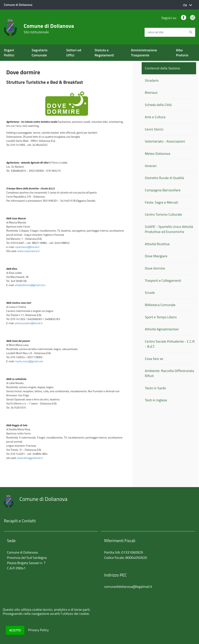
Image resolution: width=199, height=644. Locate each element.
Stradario (152, 80)
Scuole (150, 293)
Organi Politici (9, 53)
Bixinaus (151, 92)
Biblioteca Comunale (160, 305)
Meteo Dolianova (157, 154)
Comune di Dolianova (49, 29)
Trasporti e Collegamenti (163, 280)
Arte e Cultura (155, 117)
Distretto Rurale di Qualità (164, 178)
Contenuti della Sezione (162, 68)
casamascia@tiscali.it (27, 247)
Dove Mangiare (156, 256)
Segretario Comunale (40, 53)
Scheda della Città (158, 105)
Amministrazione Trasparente (144, 53)
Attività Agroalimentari (162, 329)
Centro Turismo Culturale (163, 214)
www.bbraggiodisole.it (30, 458)
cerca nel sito (155, 32)
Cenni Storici (154, 129)
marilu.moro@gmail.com (29, 361)
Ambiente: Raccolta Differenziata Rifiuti (169, 373)
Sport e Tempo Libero (161, 317)
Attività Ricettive (157, 244)
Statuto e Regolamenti (104, 53)
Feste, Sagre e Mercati (161, 202)
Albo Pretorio (182, 53)
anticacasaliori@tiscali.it (29, 323)
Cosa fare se (154, 359)
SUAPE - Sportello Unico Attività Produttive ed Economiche (169, 229)
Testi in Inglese (156, 400)
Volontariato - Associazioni (165, 141)
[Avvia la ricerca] (191, 32)
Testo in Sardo (155, 388)
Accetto (15, 630)
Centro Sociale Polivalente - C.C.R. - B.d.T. (170, 344)
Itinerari (151, 166)
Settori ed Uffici (74, 53)
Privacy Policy (38, 630)
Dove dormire (155, 268)
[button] (187, 5)
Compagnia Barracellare (163, 190)
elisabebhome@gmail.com (30, 285)
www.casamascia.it (28, 251)
